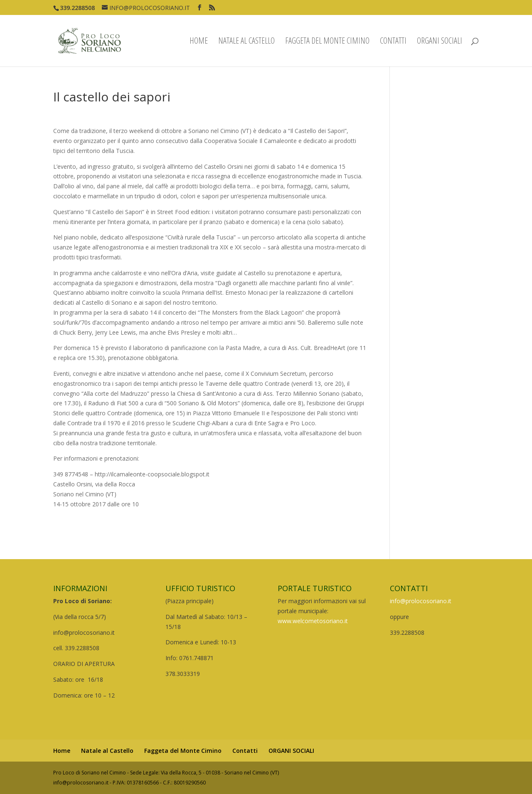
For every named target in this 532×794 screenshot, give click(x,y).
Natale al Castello (246, 42)
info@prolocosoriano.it (421, 601)
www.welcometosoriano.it (313, 621)
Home (199, 42)
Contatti (393, 42)
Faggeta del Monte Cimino (327, 42)
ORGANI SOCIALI (440, 42)
